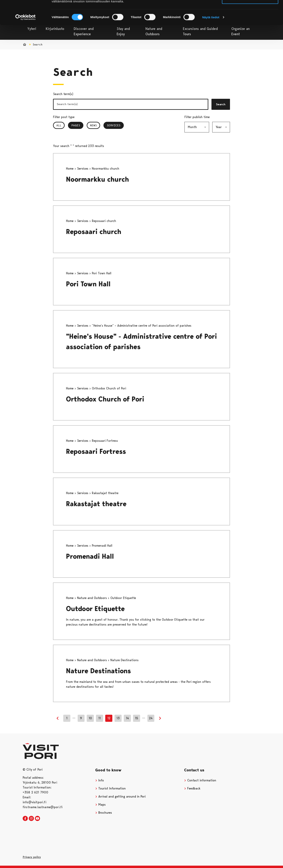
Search (221, 104)
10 (90, 718)
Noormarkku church (97, 179)
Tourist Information (110, 788)
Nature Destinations (98, 671)
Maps (100, 805)
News (93, 125)
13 (118, 718)
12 (109, 718)
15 (137, 718)
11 (100, 718)
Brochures (104, 813)
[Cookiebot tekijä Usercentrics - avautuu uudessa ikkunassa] (26, 40)
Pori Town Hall (88, 284)
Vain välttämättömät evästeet (250, 21)
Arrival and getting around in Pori (120, 796)
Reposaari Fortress (96, 452)
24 (151, 718)
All (59, 125)
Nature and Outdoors (92, 598)
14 (127, 718)
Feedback (192, 788)
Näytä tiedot (211, 40)
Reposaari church (94, 232)
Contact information (200, 780)
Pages (77, 125)
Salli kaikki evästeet (250, 10)
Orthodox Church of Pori (105, 399)
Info (100, 780)
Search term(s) (63, 94)
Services (115, 125)
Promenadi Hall (90, 556)
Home (70, 169)
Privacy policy (32, 857)
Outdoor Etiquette (95, 609)
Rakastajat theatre (96, 504)
